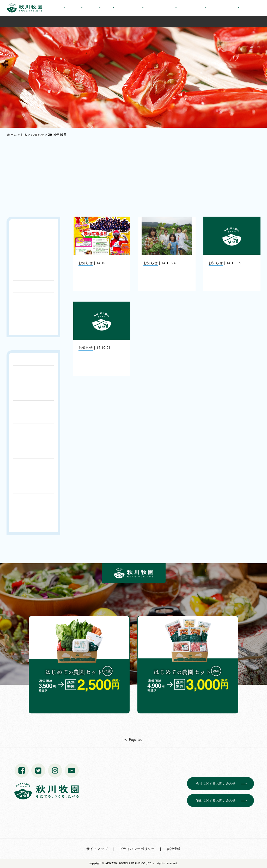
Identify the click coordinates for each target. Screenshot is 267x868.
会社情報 (174, 849)
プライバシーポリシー (137, 849)
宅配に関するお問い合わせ (216, 800)
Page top (136, 740)
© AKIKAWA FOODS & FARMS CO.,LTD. (127, 863)
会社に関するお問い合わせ (216, 784)
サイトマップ (97, 849)
